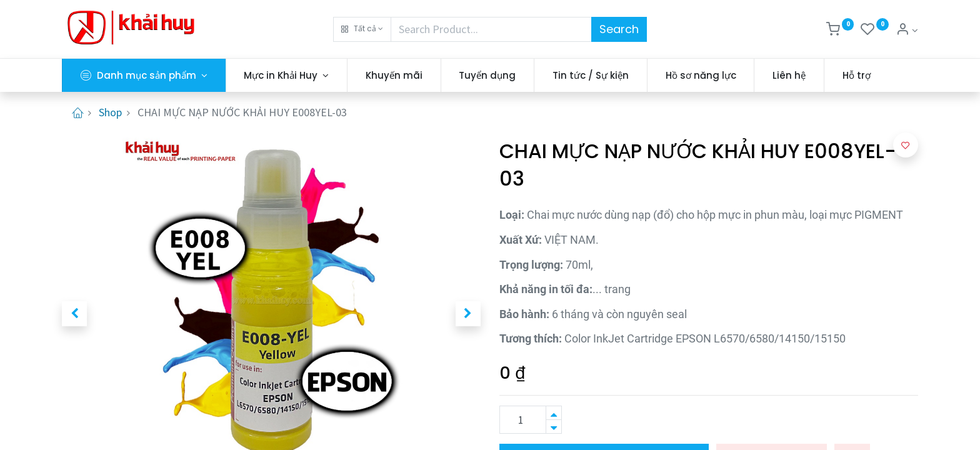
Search (619, 29)
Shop (110, 112)
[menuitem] (394, 75)
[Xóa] (554, 427)
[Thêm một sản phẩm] (554, 413)
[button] (362, 29)
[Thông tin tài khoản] (907, 30)
